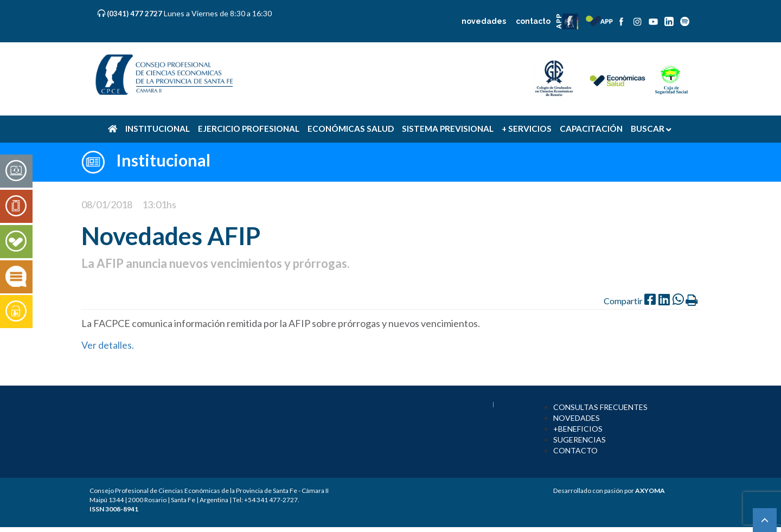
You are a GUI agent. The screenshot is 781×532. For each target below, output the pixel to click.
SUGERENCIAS (580, 440)
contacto (533, 21)
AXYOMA (650, 491)
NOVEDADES (577, 418)
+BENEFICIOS (578, 429)
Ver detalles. (108, 345)
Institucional (163, 160)
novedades (484, 21)
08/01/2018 (107, 204)
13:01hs (159, 204)
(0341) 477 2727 (135, 14)
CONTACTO (575, 450)
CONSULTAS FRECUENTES (600, 407)
